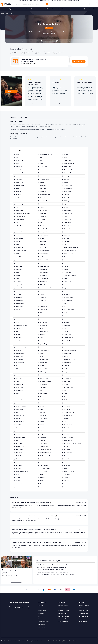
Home (3, 9)
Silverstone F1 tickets (64, 611)
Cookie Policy (42, 613)
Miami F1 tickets (83, 622)
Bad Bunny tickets (83, 608)
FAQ (40, 616)
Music (20, 9)
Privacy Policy (42, 611)
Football (39, 9)
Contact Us (41, 608)
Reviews (11, 91)
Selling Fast (11, 9)
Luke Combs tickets (84, 619)
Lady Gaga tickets (83, 616)
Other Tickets (50, 9)
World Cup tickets (63, 622)
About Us (61, 9)
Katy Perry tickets (83, 613)
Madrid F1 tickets (63, 613)
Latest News (42, 624)
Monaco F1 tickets (63, 605)
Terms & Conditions (44, 622)
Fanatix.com (19, 608)
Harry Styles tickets (63, 619)
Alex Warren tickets (84, 605)
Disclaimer (41, 619)
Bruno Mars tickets (84, 611)
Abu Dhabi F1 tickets (64, 616)
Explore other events (79, 61)
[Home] (6, 4)
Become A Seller (43, 627)
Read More (16, 581)
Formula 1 (29, 9)
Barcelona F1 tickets (64, 608)
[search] (47, 4)
